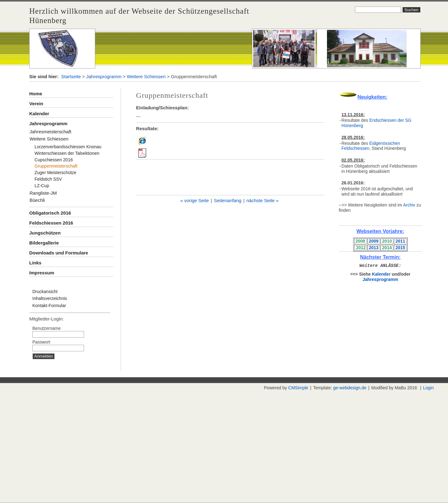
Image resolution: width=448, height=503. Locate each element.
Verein (36, 104)
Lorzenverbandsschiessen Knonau (68, 147)
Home (36, 94)
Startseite (71, 76)
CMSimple (298, 388)
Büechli (37, 200)
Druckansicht (45, 292)
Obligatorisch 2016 (50, 213)
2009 (373, 241)
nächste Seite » (262, 200)
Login (428, 388)
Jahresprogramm (104, 76)
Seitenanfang (228, 200)
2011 (400, 241)
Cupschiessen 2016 (54, 160)
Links (35, 263)
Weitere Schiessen (146, 76)
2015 (400, 248)
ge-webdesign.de (350, 388)
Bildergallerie (44, 243)
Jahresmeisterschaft (50, 132)
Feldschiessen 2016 (51, 223)
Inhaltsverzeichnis (50, 298)
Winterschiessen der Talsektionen (67, 153)
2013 (373, 248)
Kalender (39, 114)
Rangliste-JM (43, 193)
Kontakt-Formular (49, 306)
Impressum (42, 273)
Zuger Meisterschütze (56, 173)
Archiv (409, 205)
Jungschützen (45, 233)
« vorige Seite (195, 200)
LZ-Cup (42, 186)
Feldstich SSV (48, 179)
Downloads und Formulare (59, 253)
